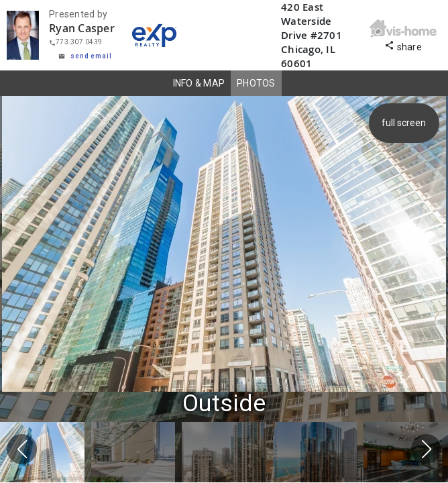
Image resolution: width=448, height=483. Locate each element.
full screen (405, 123)
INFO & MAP (199, 83)
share (403, 45)
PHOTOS (256, 83)
